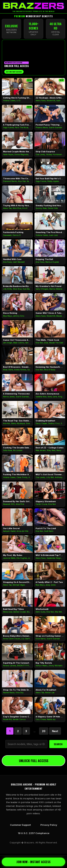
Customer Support (20, 825)
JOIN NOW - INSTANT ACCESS (33, 862)
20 (44, 731)
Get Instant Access (14, 72)
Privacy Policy (49, 825)
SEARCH (58, 744)
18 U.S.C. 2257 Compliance (34, 833)
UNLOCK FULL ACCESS (34, 761)
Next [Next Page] (55, 731)
